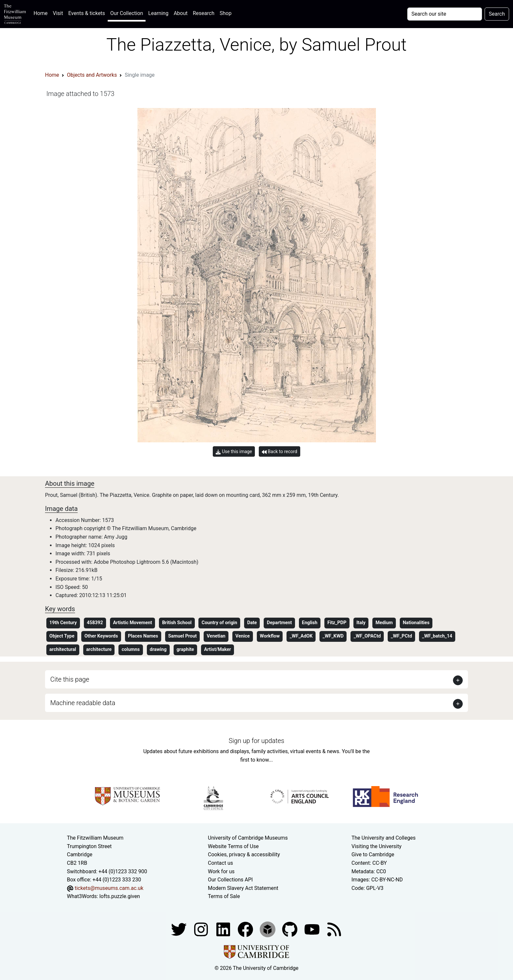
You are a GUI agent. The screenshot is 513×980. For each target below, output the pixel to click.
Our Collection (127, 13)
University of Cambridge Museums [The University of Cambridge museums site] (248, 838)
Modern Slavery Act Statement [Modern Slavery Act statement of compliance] (243, 888)
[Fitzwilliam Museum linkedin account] (246, 929)
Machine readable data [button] (83, 703)
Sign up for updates (256, 741)
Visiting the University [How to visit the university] (376, 846)
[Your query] (445, 14)
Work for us (221, 871)
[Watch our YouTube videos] (313, 929)
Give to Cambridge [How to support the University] (373, 854)
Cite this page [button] (70, 679)
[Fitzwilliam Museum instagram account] (202, 929)
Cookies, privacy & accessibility (244, 854)
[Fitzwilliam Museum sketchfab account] (268, 929)
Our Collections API (230, 880)
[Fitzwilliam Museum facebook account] (224, 929)
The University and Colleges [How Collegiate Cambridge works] (383, 838)
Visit (58, 13)
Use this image (234, 452)
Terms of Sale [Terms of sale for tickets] (224, 896)
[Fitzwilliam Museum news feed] (334, 929)
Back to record (279, 452)
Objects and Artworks (92, 75)
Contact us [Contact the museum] (220, 863)
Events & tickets (87, 13)
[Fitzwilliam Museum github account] (290, 929)
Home (42, 13)
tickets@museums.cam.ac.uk (109, 888)
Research (204, 13)
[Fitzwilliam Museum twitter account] (179, 929)
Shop (225, 13)
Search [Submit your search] (497, 14)
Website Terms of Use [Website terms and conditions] (233, 846)
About (181, 13)
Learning (158, 13)
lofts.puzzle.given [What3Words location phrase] (119, 896)
